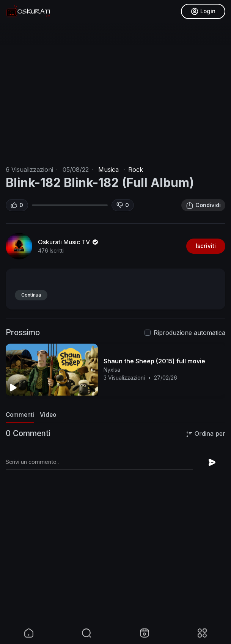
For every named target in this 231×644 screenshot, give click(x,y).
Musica (108, 170)
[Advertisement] (115, 568)
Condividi (203, 205)
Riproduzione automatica (189, 333)
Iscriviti (206, 246)
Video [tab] (48, 415)
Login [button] (203, 11)
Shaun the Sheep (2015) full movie (154, 361)
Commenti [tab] (20, 415)
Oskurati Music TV (69, 242)
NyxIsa (112, 370)
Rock (136, 170)
